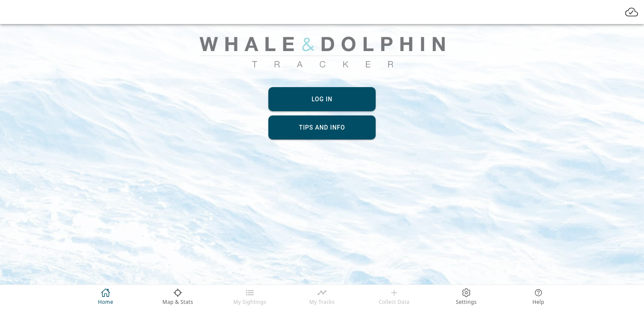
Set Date (355, 221)
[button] (205, 127)
